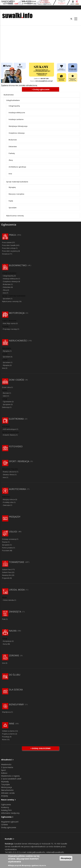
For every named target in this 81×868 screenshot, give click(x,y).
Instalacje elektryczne (17, 113)
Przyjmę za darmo (8, 734)
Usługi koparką (14, 106)
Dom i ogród (17, 380)
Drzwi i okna (6, 387)
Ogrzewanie (7, 402)
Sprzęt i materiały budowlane (17, 182)
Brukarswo (13, 140)
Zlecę (11, 160)
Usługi (13, 532)
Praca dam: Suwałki (9, 245)
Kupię (11, 201)
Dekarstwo (13, 146)
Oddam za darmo (8, 731)
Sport (3, 770)
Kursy (5, 644)
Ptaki (4, 619)
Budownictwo (9, 95)
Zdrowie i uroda (8, 793)
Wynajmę (12, 187)
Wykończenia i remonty (15, 216)
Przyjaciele (6, 578)
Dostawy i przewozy (9, 539)
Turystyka (5, 784)
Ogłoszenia (6, 804)
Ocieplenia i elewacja (17, 133)
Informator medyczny (10, 813)
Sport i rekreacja (19, 461)
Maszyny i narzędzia (16, 194)
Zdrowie (14, 655)
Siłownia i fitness (9, 475)
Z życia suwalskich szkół (11, 779)
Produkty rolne (8, 502)
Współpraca (6, 712)
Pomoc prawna (7, 548)
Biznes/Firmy (16, 704)
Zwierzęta (6, 505)
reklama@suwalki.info (55, 852)
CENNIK (5, 825)
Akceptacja (66, 858)
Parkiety (12, 153)
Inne (10, 174)
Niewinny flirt (7, 575)
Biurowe (6, 393)
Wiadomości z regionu (10, 776)
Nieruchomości (18, 341)
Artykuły (5, 796)
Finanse (5, 542)
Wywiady (5, 781)
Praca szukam (7, 242)
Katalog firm (6, 810)
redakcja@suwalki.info (36, 852)
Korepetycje (7, 641)
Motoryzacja (17, 313)
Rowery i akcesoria (10, 472)
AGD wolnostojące (9, 429)
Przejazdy (15, 517)
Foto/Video (16, 446)
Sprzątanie (7, 404)
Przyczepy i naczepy (10, 329)
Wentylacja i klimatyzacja (18, 126)
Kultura (4, 773)
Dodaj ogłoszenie (9, 827)
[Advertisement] (40, 44)
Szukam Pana (7, 572)
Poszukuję (6, 737)
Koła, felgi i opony (9, 323)
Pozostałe (6, 551)
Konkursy (5, 807)
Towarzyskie (16, 562)
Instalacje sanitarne (16, 119)
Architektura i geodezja (17, 167)
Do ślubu (15, 675)
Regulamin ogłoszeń (10, 822)
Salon (5, 396)
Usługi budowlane (13, 100)
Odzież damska (8, 600)
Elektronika (16, 419)
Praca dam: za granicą (10, 251)
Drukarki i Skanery (9, 435)
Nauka (13, 631)
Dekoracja (6, 407)
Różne (4, 740)
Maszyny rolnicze (9, 499)
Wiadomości (6, 764)
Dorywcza (6, 254)
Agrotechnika (17, 489)
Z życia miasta (7, 767)
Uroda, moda (17, 590)
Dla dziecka (16, 690)
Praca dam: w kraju (9, 248)
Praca (12, 235)
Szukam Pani (6, 570)
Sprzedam (13, 208)
